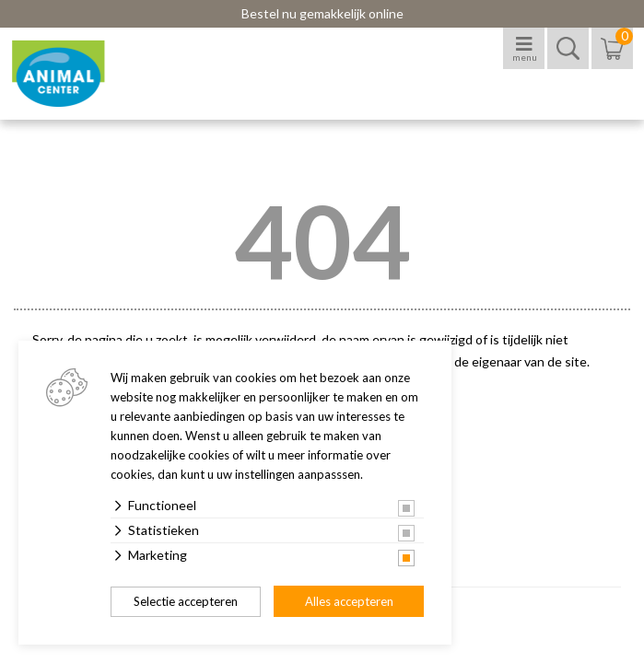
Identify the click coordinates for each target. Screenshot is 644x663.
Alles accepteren (349, 601)
